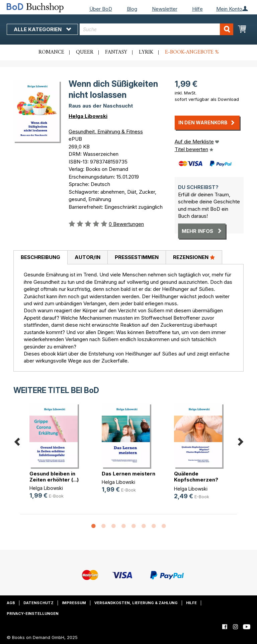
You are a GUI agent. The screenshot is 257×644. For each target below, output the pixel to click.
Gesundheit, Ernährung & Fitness (106, 132)
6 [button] (144, 526)
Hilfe (197, 9)
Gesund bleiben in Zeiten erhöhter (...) (54, 477)
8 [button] (164, 526)
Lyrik (146, 52)
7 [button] (154, 526)
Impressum (74, 603)
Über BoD (101, 9)
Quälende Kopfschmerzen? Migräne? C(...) (196, 480)
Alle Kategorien (42, 29)
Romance (51, 52)
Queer (85, 52)
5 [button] (134, 526)
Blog (132, 9)
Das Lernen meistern (128, 474)
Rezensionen (194, 257)
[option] (56, 457)
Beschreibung (40, 257)
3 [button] (113, 526)
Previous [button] (17, 441)
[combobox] (156, 29)
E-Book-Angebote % (192, 52)
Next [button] (240, 441)
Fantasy (116, 52)
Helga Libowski (88, 116)
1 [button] (93, 526)
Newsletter (165, 9)
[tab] (40, 258)
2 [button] (103, 526)
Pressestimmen (137, 257)
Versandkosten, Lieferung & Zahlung (136, 603)
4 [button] (123, 526)
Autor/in (88, 257)
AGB (11, 603)
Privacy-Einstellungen (33, 614)
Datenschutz (38, 603)
